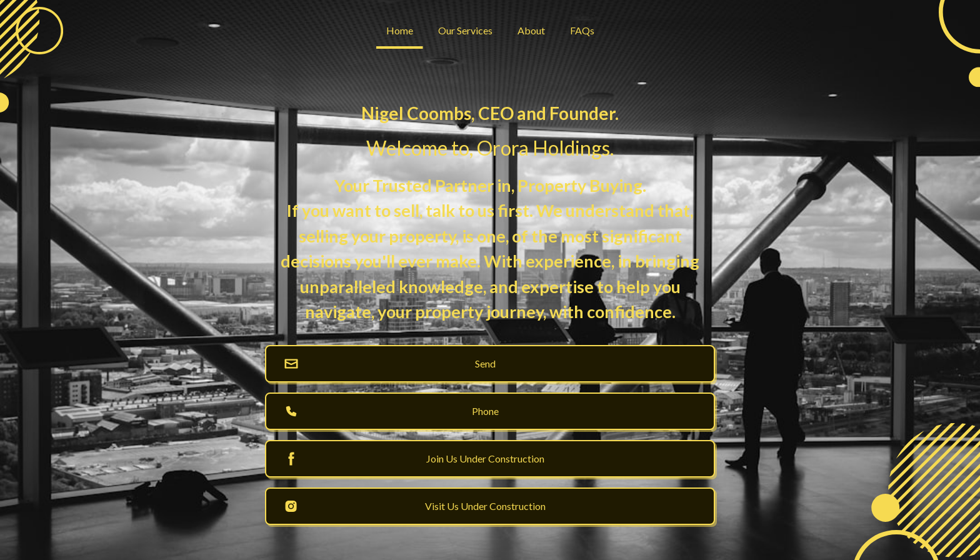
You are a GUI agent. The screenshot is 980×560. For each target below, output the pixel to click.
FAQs (582, 30)
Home (400, 30)
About (531, 30)
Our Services (465, 30)
